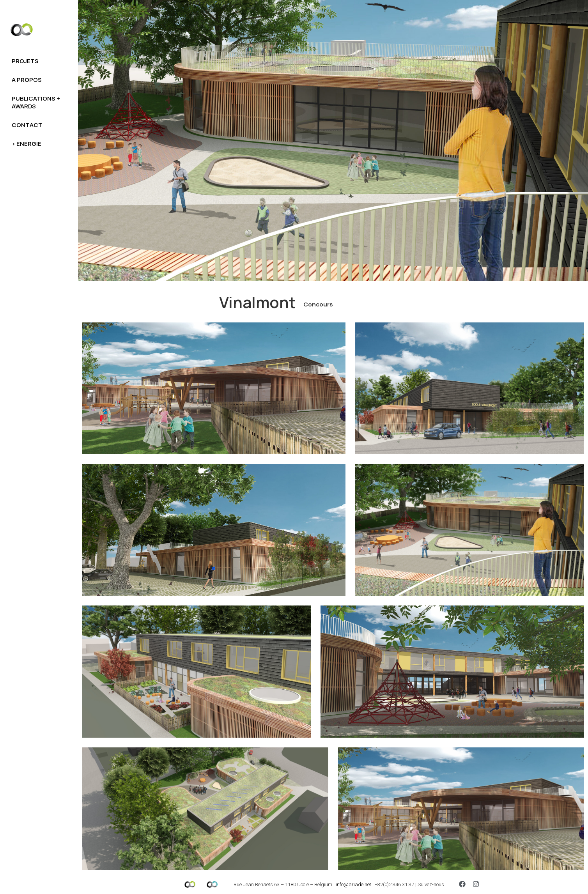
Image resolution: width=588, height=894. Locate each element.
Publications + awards (36, 102)
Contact (27, 125)
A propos (27, 80)
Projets (25, 61)
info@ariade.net (353, 884)
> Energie (27, 144)
